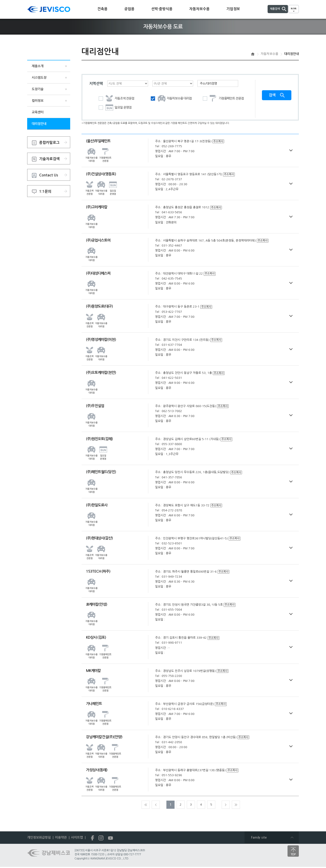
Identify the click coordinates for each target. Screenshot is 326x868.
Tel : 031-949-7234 (169, 577)
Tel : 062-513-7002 (169, 411)
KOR (294, 8)
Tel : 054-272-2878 (169, 511)
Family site (259, 838)
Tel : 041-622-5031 (169, 378)
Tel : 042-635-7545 (169, 279)
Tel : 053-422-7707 (169, 312)
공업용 (129, 9)
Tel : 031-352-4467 (169, 246)
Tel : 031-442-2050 (169, 742)
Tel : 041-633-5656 (169, 212)
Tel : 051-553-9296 (169, 775)
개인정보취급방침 (39, 838)
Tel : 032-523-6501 (169, 544)
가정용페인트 (223, 99)
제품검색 (275, 9)
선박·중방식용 (162, 9)
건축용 (102, 9)
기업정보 (233, 9)
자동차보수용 (199, 9)
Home (253, 54)
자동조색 (116, 99)
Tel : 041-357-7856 (169, 478)
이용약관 (61, 838)
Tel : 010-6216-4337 (169, 709)
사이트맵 (77, 838)
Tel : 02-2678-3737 (169, 179)
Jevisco (49, 9)
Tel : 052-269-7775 (169, 146)
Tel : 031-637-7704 (169, 345)
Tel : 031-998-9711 (169, 643)
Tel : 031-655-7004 (169, 610)
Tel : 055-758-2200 (169, 676)
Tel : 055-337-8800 (169, 444)
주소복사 (218, 142)
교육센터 (38, 112)
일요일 (115, 108)
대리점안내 (39, 124)
